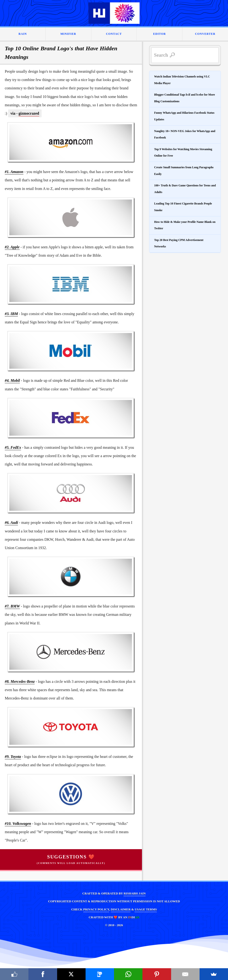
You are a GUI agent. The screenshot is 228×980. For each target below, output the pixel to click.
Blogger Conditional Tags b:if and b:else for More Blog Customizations (185, 98)
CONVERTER (205, 34)
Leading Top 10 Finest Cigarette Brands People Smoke (183, 207)
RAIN (23, 34)
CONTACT (114, 34)
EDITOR (160, 34)
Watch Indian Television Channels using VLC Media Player (182, 80)
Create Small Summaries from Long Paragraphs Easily (184, 171)
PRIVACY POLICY (96, 909)
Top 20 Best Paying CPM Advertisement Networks (179, 243)
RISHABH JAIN (135, 893)
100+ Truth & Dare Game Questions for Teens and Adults (185, 189)
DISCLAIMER (121, 909)
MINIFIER (68, 34)
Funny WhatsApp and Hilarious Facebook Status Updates (184, 116)
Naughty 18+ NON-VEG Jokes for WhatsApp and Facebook (185, 134)
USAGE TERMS (146, 909)
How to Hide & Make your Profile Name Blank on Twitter (185, 225)
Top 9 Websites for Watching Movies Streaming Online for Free (183, 153)
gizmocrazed (29, 113)
